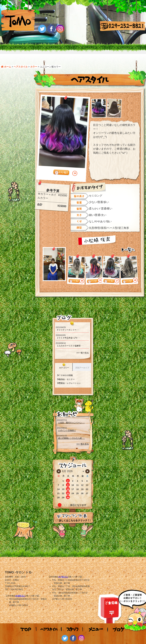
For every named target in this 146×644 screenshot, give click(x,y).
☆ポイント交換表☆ (67, 424)
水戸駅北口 (63, 571)
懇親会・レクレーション (70, 377)
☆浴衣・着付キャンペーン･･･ (71, 417)
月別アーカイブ (82, 362)
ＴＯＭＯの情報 (66, 369)
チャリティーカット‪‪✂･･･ (68, 324)
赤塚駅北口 (20, 590)
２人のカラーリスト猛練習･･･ (70, 340)
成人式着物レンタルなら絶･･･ (71, 432)
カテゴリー (64, 362)
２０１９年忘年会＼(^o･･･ (68, 332)
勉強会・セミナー (67, 373)
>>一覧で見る (83, 347)
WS (105, 641)
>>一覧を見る (83, 438)
